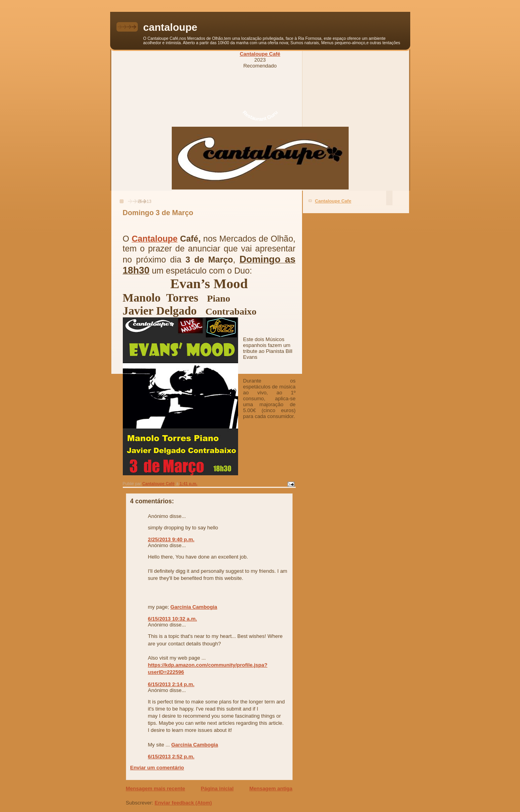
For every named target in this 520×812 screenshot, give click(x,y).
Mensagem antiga (271, 789)
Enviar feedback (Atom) (183, 803)
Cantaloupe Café (260, 54)
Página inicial (217, 789)
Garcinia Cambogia (194, 607)
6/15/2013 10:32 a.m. (173, 619)
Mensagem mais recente (156, 789)
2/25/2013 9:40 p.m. (171, 539)
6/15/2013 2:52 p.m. (171, 757)
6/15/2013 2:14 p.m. (171, 684)
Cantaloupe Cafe (333, 201)
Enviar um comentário (157, 768)
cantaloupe (170, 27)
